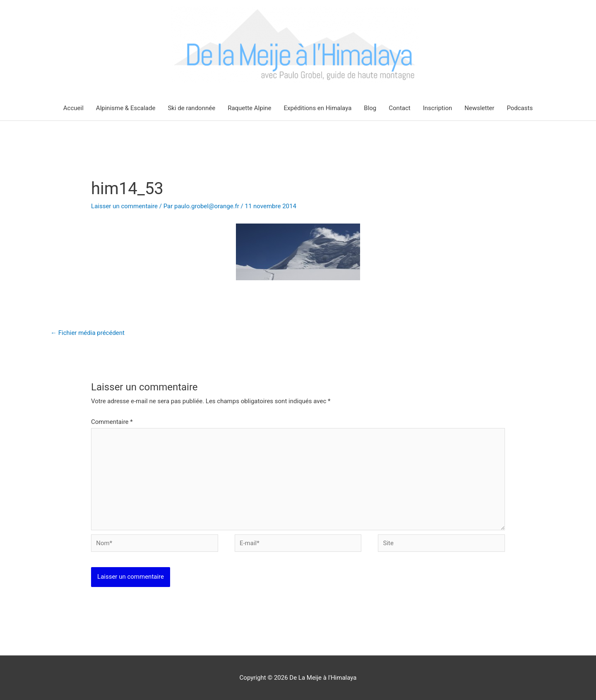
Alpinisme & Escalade (126, 108)
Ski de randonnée (191, 108)
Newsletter (479, 108)
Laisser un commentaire (124, 206)
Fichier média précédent (88, 333)
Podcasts (520, 108)
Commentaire (112, 422)
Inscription (438, 108)
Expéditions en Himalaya (318, 108)
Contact (399, 108)
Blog (370, 108)
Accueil (73, 108)
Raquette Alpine (249, 108)
